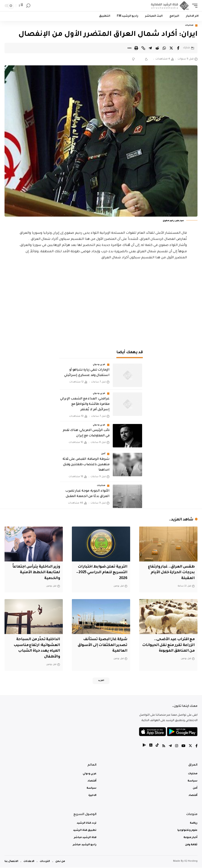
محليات (189, 25)
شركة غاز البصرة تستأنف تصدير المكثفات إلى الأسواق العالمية (101, 644)
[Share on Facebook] (178, 48)
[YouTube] (183, 746)
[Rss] (162, 746)
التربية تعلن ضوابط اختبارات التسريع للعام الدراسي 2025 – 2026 (102, 573)
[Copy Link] (143, 48)
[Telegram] (169, 746)
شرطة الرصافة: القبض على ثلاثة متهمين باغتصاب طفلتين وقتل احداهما (86, 465)
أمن (103, 454)
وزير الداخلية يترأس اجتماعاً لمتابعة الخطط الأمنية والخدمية (35, 573)
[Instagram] (176, 746)
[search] (28, 6)
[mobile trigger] (194, 6)
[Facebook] (196, 746)
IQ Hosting (191, 862)
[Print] (136, 48)
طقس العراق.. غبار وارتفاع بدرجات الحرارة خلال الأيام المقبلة (170, 573)
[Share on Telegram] (150, 48)
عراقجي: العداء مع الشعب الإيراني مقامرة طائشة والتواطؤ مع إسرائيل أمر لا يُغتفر (85, 405)
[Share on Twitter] (171, 48)
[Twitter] (190, 746)
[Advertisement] (101, 306)
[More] (129, 48)
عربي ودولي (99, 365)
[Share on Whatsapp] (164, 48)
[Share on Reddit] (157, 48)
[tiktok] (156, 746)
